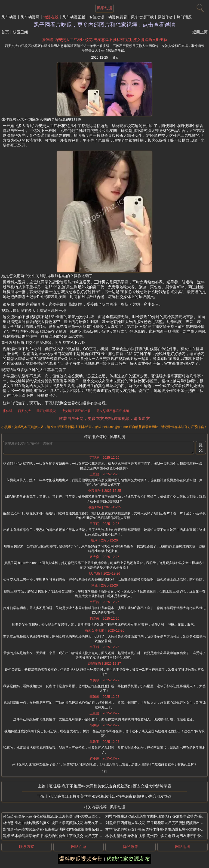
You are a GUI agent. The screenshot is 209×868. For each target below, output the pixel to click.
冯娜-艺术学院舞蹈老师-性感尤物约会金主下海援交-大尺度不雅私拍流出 (60, 836)
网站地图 (183, 847)
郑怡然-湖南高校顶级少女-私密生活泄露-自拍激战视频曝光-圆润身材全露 (60, 829)
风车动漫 (9, 17)
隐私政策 (131, 847)
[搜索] (199, 7)
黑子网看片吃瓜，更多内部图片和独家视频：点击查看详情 (104, 25)
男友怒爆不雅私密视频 (113, 411)
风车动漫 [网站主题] (104, 8)
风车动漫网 (30, 17)
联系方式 (27, 847)
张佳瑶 (8, 411)
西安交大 (24, 411)
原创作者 (165, 17)
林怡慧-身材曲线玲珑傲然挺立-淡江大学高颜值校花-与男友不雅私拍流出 (60, 823)
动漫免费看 (118, 17)
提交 (201, 447)
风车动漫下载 (142, 17)
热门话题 (184, 17)
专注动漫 (97, 17)
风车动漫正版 (74, 17)
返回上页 (200, 32)
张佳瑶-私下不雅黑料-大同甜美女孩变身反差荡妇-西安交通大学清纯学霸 (110, 786)
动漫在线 (51, 17)
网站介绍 (79, 847)
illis (116, 58)
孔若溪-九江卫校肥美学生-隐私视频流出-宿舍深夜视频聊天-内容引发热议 (110, 796)
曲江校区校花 (46, 411)
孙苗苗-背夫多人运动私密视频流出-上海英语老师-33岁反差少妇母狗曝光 (60, 816)
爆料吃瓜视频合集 (81, 859)
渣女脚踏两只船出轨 (76, 411)
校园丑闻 (20, 32)
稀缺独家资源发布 (128, 859)
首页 (5, 32)
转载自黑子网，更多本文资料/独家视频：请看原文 (104, 418)
